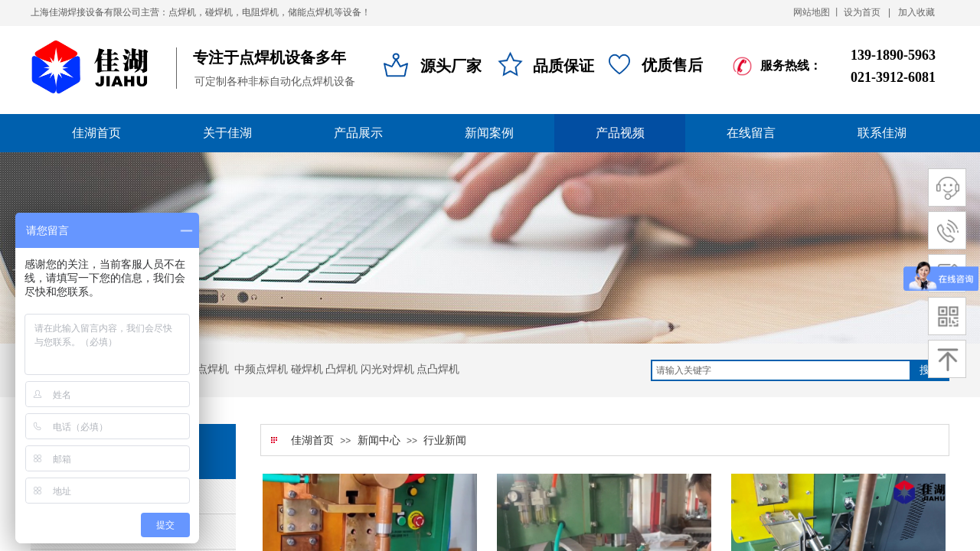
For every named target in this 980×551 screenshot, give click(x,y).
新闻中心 (379, 440)
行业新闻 (445, 440)
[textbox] (781, 370)
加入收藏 (916, 12)
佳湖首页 (312, 440)
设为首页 (862, 12)
